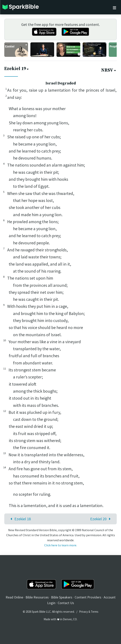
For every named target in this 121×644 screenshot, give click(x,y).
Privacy (83, 612)
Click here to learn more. (61, 545)
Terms (95, 612)
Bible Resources (37, 597)
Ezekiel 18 (20, 519)
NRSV (109, 70)
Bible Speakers (62, 597)
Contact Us (66, 603)
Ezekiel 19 (17, 69)
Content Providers (88, 597)
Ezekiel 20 (101, 519)
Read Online (14, 597)
